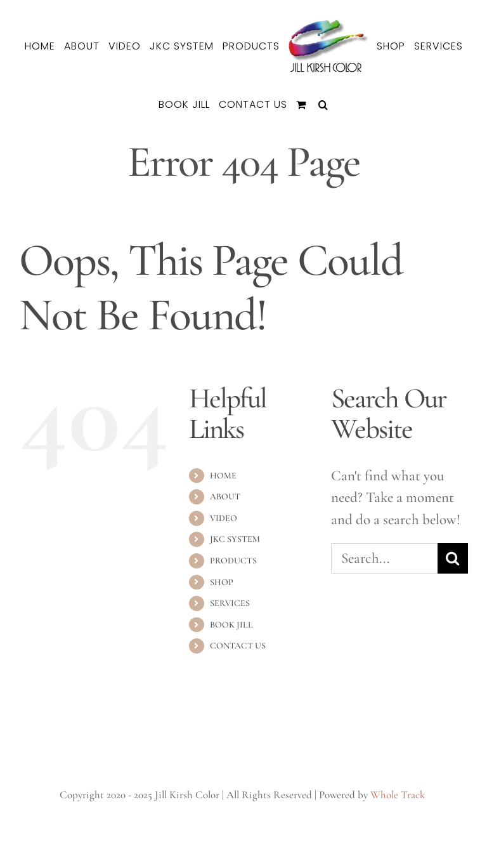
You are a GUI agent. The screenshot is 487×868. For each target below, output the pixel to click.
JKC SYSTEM (235, 539)
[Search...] (384, 558)
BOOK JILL (231, 625)
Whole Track (398, 795)
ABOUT (225, 496)
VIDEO (224, 518)
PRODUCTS (233, 561)
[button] (323, 105)
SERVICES (230, 603)
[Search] (453, 558)
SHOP (222, 582)
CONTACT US (238, 646)
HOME (223, 476)
